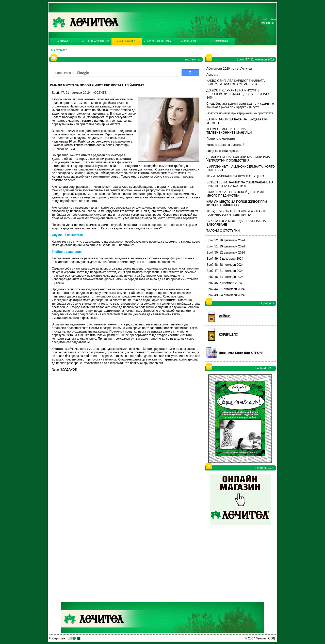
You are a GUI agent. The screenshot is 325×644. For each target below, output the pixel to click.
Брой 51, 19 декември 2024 (226, 246)
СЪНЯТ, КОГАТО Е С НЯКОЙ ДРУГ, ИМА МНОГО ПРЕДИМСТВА (235, 194)
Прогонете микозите (221, 139)
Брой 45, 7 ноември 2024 (224, 283)
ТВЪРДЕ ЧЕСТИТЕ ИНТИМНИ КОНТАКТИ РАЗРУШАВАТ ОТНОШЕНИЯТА (236, 213)
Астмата (212, 75)
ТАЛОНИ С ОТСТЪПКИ (223, 231)
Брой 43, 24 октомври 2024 (225, 295)
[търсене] (115, 73)
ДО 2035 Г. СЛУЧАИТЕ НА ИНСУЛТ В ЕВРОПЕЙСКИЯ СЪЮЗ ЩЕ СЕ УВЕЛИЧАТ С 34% (238, 94)
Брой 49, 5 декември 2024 (225, 259)
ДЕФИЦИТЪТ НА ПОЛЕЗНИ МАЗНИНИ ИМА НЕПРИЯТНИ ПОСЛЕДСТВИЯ (238, 159)
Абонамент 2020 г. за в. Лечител (229, 69)
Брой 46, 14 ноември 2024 (225, 277)
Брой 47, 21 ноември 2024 (225, 271)
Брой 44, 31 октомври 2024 (225, 289)
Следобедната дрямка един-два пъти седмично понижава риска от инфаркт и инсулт (240, 105)
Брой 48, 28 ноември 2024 (225, 265)
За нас (269, 19)
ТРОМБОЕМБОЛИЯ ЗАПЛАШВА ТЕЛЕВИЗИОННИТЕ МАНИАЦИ (229, 131)
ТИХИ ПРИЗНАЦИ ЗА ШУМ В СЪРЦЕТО (235, 176)
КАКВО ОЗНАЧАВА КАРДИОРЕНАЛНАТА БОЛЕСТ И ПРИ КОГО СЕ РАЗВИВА (235, 83)
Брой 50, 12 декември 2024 (226, 253)
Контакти (267, 23)
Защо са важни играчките (224, 151)
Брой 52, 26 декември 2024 (226, 240)
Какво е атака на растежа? (225, 145)
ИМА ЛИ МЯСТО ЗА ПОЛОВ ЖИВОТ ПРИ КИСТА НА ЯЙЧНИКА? (237, 203)
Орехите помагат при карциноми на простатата (240, 113)
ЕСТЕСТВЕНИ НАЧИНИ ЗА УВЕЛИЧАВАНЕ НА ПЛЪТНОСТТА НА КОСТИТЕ (240, 184)
